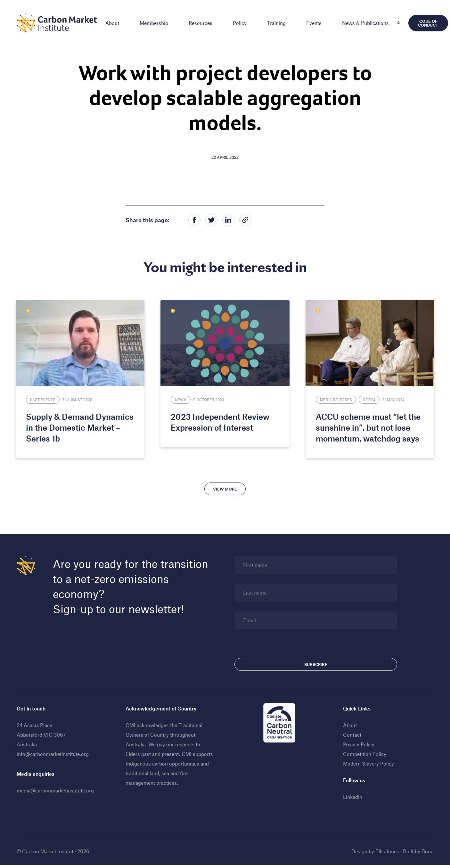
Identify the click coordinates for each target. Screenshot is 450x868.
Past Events (46, 399)
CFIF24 (368, 399)
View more (225, 488)
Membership (156, 23)
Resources (202, 23)
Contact (351, 734)
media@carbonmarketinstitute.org (57, 789)
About (114, 23)
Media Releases (335, 399)
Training (278, 23)
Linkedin (352, 796)
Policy (242, 23)
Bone (425, 850)
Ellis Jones (385, 850)
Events (316, 23)
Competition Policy (364, 753)
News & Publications (367, 23)
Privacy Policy (358, 743)
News (182, 399)
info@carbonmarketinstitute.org (55, 753)
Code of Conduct (430, 23)
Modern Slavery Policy (368, 763)
